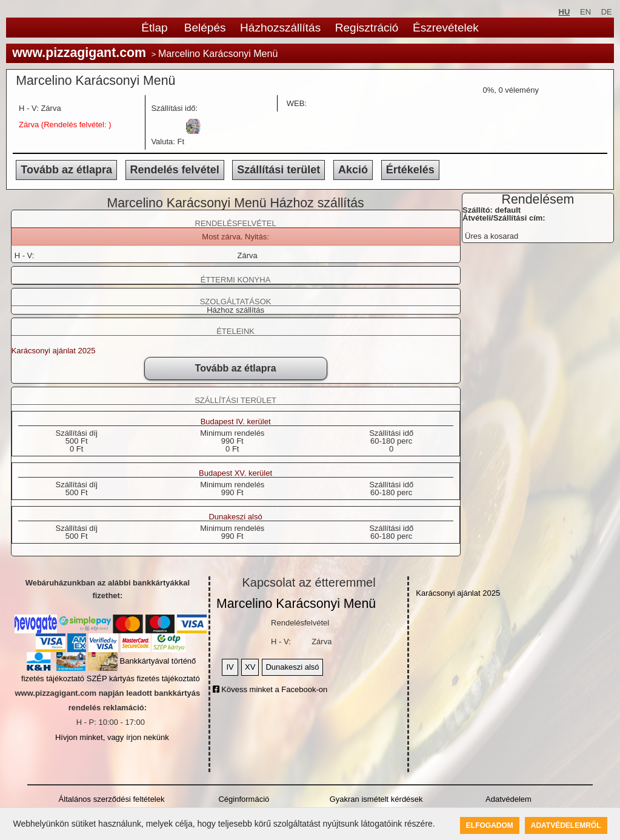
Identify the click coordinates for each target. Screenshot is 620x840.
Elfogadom (490, 825)
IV (230, 667)
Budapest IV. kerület (236, 422)
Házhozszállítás (280, 28)
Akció (353, 170)
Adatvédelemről (566, 825)
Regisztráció (367, 28)
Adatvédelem (508, 799)
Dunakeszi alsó (235, 517)
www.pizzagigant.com (79, 53)
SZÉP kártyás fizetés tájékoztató (143, 678)
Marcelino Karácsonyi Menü (296, 604)
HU (565, 12)
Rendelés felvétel (175, 170)
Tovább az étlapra (66, 170)
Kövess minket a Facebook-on (270, 689)
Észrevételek (446, 28)
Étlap (154, 28)
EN (585, 12)
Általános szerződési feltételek (112, 799)
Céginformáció (244, 799)
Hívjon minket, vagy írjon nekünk (112, 737)
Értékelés (410, 170)
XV (250, 667)
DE (607, 12)
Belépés (205, 28)
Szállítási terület (278, 170)
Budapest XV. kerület (235, 473)
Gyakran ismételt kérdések (376, 799)
